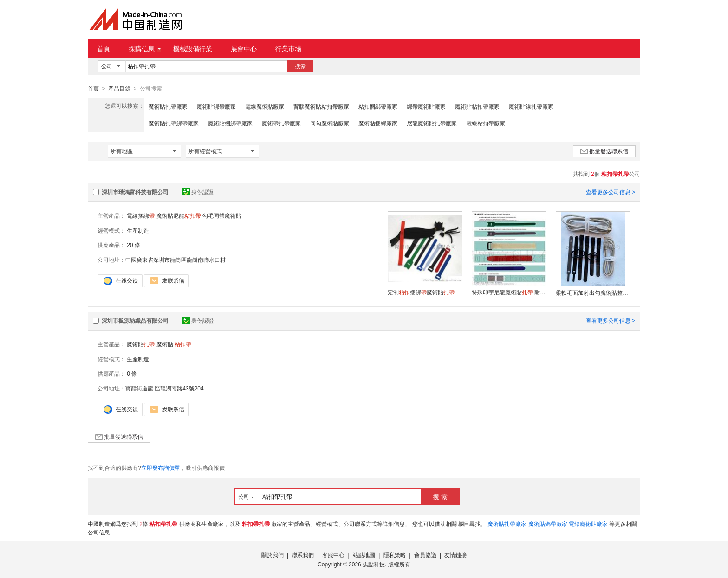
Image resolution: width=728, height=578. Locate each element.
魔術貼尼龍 (179, 215)
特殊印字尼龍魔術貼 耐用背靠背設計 (509, 292)
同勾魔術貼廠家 (330, 123)
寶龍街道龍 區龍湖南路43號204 (165, 388)
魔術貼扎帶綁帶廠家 (174, 123)
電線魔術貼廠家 (265, 106)
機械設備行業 (193, 49)
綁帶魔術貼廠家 (426, 106)
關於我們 (273, 555)
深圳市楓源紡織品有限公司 (135, 320)
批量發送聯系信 (604, 151)
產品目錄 (119, 89)
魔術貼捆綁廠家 (378, 123)
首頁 (104, 49)
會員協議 (425, 555)
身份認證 (198, 192)
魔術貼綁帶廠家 (216, 106)
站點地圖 (364, 555)
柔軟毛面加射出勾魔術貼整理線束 (593, 292)
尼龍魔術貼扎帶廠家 (432, 123)
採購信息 (145, 49)
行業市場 (288, 49)
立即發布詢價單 (161, 468)
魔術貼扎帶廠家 (168, 106)
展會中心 (244, 49)
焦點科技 (374, 564)
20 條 (133, 245)
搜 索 (440, 496)
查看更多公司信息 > (611, 192)
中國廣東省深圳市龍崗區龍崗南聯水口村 (175, 260)
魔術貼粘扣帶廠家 (477, 106)
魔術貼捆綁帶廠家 (230, 123)
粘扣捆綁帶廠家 (378, 106)
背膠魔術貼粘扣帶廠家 (321, 106)
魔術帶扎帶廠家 (281, 123)
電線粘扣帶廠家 (486, 123)
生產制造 (138, 230)
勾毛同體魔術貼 (222, 215)
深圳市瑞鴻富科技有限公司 (135, 192)
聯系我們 (303, 555)
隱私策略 (395, 555)
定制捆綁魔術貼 (421, 292)
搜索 (300, 66)
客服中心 (333, 555)
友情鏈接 (455, 555)
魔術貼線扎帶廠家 (531, 106)
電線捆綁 (141, 215)
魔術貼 (141, 344)
